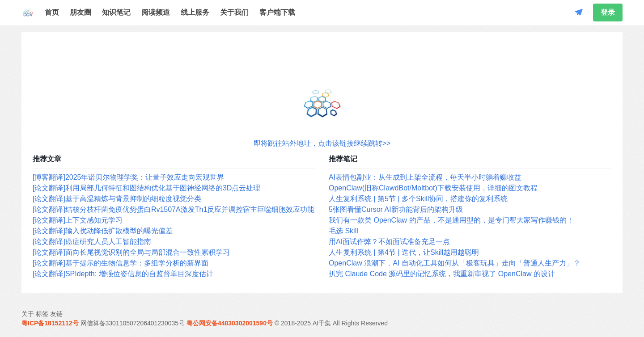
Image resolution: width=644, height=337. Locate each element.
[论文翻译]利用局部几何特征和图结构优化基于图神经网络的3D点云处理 (146, 188)
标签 (42, 314)
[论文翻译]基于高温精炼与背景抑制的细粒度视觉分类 (117, 199)
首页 (52, 12)
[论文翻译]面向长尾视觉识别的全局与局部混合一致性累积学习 (131, 252)
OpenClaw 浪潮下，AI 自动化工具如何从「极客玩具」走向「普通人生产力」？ (455, 263)
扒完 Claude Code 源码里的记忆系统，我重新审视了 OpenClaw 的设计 (442, 274)
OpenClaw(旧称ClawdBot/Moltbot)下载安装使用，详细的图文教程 (433, 188)
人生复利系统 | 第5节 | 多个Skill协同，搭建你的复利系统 (418, 199)
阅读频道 (156, 12)
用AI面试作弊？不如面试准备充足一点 (389, 242)
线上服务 (195, 12)
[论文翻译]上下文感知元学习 (78, 220)
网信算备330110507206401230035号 (133, 323)
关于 (28, 314)
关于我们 (234, 12)
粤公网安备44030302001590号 (230, 323)
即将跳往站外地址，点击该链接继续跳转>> (322, 143)
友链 (56, 314)
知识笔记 (116, 12)
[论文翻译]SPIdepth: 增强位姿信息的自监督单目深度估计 (123, 274)
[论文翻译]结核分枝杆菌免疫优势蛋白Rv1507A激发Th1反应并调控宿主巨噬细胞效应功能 (174, 209)
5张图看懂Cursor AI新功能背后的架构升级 (396, 209)
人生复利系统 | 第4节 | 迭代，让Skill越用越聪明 (404, 252)
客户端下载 (277, 12)
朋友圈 (80, 12)
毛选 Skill (343, 231)
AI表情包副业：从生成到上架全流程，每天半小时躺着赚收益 (425, 177)
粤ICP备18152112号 (50, 323)
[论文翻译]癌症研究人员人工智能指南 (92, 242)
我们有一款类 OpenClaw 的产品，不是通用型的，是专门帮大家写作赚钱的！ (451, 220)
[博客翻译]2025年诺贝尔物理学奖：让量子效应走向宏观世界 (128, 177)
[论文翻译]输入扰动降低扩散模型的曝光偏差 (103, 231)
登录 (608, 12)
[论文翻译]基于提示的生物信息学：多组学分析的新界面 (121, 263)
